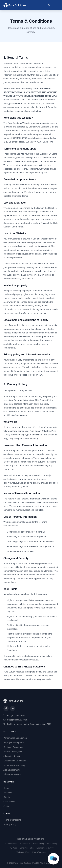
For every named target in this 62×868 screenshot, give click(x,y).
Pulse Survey (39, 844)
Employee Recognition (14, 743)
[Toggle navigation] (56, 5)
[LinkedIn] (13, 708)
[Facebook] (6, 708)
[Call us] (49, 5)
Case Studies (9, 802)
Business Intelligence (13, 752)
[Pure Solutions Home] (15, 5)
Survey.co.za (25, 844)
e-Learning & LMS (12, 756)
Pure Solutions (11, 844)
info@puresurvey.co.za (27, 660)
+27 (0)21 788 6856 (16, 715)
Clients (7, 797)
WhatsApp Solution (12, 774)
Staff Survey (52, 844)
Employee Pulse (27, 848)
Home (6, 788)
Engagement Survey (45, 848)
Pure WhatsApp (39, 852)
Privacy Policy (10, 824)
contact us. (36, 111)
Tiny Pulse (13, 848)
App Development (11, 770)
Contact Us (8, 806)
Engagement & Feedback (15, 761)
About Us (8, 793)
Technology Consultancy (14, 765)
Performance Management (15, 738)
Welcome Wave (23, 852)
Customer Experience (13, 747)
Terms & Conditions (12, 820)
